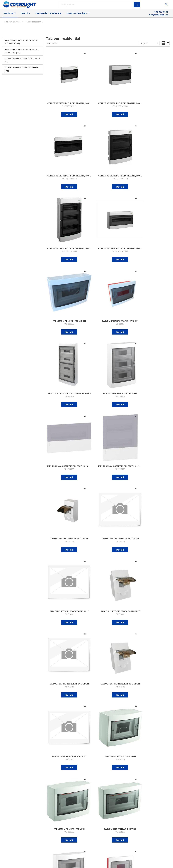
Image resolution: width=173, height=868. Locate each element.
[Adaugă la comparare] (66, 53)
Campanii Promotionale (48, 13)
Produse (8, 13)
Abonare (130, 844)
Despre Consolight (77, 13)
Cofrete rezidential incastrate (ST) (22, 60)
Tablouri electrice (13, 22)
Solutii (24, 13)
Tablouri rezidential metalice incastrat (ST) (22, 51)
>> (168, 804)
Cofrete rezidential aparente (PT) (21, 69)
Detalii (60, 95)
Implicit (144, 43)
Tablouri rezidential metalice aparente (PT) (22, 42)
